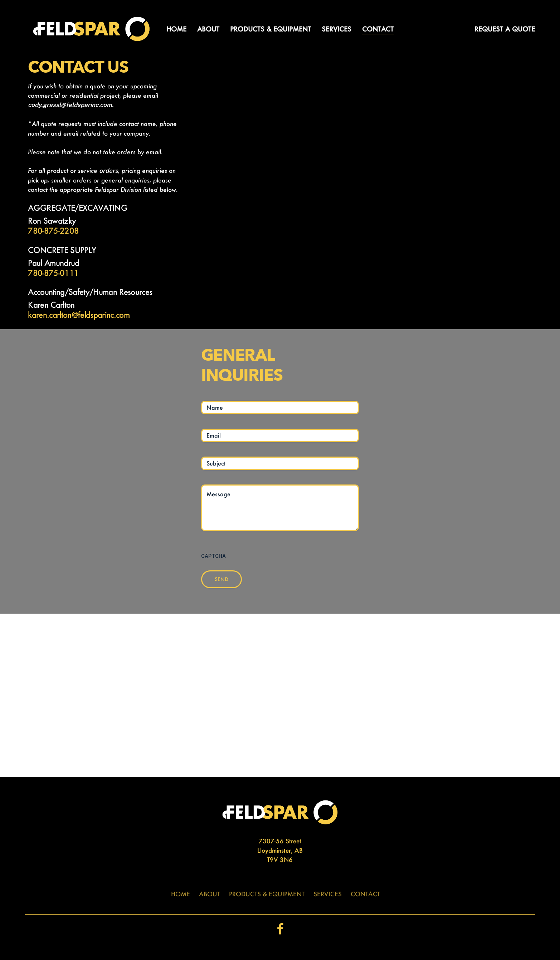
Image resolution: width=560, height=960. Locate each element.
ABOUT (210, 894)
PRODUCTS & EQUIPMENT (267, 894)
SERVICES (328, 894)
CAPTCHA (213, 556)
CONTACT (365, 894)
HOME (181, 894)
